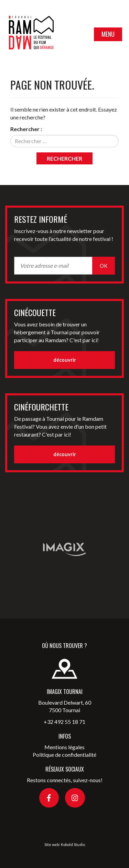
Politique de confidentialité (64, 755)
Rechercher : (26, 129)
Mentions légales (64, 747)
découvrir (65, 360)
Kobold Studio (73, 844)
